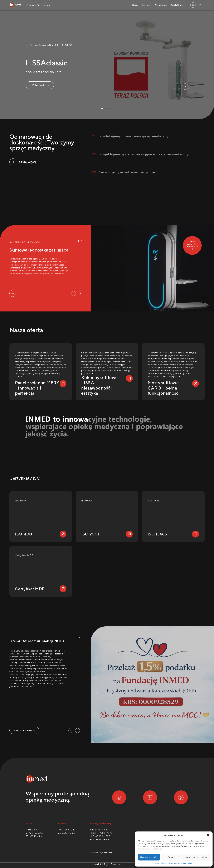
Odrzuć (171, 857)
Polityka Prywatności (101, 853)
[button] (208, 835)
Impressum (188, 863)
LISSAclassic (38, 85)
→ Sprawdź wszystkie (40, 45)
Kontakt (146, 5)
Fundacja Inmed (23, 730)
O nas (135, 5)
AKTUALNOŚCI (64, 45)
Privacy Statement (175, 863)
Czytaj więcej (28, 162)
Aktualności (161, 5)
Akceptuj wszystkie (149, 857)
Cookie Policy (161, 863)
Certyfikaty (177, 5)
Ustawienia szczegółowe (196, 857)
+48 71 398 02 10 (67, 830)
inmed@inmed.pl (67, 833)
